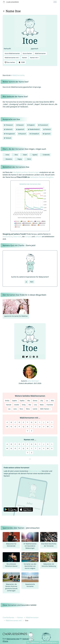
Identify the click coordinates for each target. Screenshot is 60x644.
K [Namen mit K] (48, 444)
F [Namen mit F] (27, 444)
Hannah (9, 405)
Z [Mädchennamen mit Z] (32, 431)
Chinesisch (8, 125)
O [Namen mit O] (15, 448)
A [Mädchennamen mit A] (7, 422)
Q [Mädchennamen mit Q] (23, 427)
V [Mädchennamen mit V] (44, 427)
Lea (9, 409)
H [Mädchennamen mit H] (36, 422)
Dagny (20, 159)
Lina (35, 405)
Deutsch (20, 125)
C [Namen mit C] (15, 444)
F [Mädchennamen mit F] (27, 422)
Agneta (35, 155)
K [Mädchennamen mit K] (48, 422)
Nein (32, 282)
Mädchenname (18, 75)
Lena (15, 409)
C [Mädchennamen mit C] (15, 422)
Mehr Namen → (46, 409)
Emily (24, 405)
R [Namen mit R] (27, 448)
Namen (25, 58)
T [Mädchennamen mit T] (36, 427)
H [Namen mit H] (36, 444)
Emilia (7, 401)
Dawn (25, 155)
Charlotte (50, 405)
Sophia (22, 401)
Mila (52, 401)
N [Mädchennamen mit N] (11, 427)
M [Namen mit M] (7, 448)
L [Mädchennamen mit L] (52, 422)
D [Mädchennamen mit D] (19, 422)
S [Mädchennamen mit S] (32, 427)
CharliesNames (8, 617)
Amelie (17, 405)
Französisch (43, 125)
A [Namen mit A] (7, 444)
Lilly (42, 401)
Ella (30, 405)
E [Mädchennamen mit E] (23, 422)
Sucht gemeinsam (33, 642)
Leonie (35, 409)
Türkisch (7, 138)
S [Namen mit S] (32, 448)
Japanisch (20, 129)
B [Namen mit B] (11, 444)
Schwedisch (34, 134)
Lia (47, 401)
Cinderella (46, 155)
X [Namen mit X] (52, 448)
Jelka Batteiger (33, 381)
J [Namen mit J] (44, 444)
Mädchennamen (40, 53)
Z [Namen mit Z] (32, 453)
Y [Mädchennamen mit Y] (27, 431)
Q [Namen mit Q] (23, 448)
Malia (42, 405)
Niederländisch (34, 129)
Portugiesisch (9, 134)
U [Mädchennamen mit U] (40, 427)
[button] (17, 339)
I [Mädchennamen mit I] (40, 422)
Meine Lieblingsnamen (49, 642)
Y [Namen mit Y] (27, 453)
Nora (21, 409)
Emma (35, 401)
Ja (26, 282)
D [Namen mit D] (19, 444)
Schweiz (28, 236)
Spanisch (46, 134)
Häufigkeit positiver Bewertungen (26, 172)
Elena (28, 409)
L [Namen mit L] (52, 444)
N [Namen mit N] (11, 448)
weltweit (38, 236)
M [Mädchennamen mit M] (7, 427)
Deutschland (7, 236)
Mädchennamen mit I (12, 58)
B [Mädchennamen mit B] (11, 422)
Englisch (31, 125)
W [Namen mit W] (48, 448)
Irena (7, 155)
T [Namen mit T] (36, 448)
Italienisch (8, 129)
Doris (29, 159)
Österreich (17, 236)
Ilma (16, 155)
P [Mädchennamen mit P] (19, 427)
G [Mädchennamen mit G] (32, 422)
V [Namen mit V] (44, 448)
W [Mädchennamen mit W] (48, 427)
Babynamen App (35, 471)
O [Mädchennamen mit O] (15, 427)
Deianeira (9, 159)
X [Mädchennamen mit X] (52, 427)
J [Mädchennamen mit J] (44, 422)
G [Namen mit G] (32, 444)
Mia (29, 401)
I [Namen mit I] (40, 444)
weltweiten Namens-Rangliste (42, 177)
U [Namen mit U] (40, 448)
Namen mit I (34, 58)
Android (26, 639)
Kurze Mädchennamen (12, 53)
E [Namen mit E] (23, 444)
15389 (22, 62)
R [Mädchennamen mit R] (27, 427)
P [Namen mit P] (19, 448)
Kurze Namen (27, 53)
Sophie (15, 401)
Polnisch (47, 129)
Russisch (22, 134)
